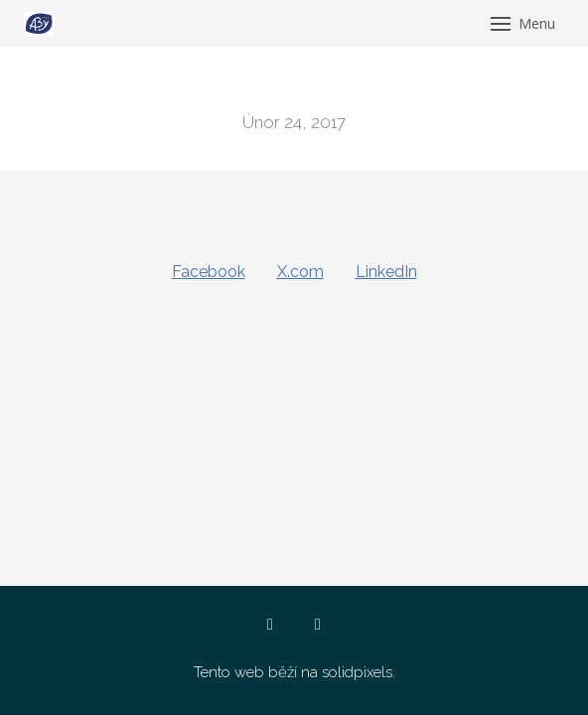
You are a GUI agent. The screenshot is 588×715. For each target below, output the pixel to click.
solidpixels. (359, 672)
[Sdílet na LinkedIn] (386, 272)
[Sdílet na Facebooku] (209, 272)
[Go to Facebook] (270, 625)
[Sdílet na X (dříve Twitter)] (300, 272)
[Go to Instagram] (318, 625)
